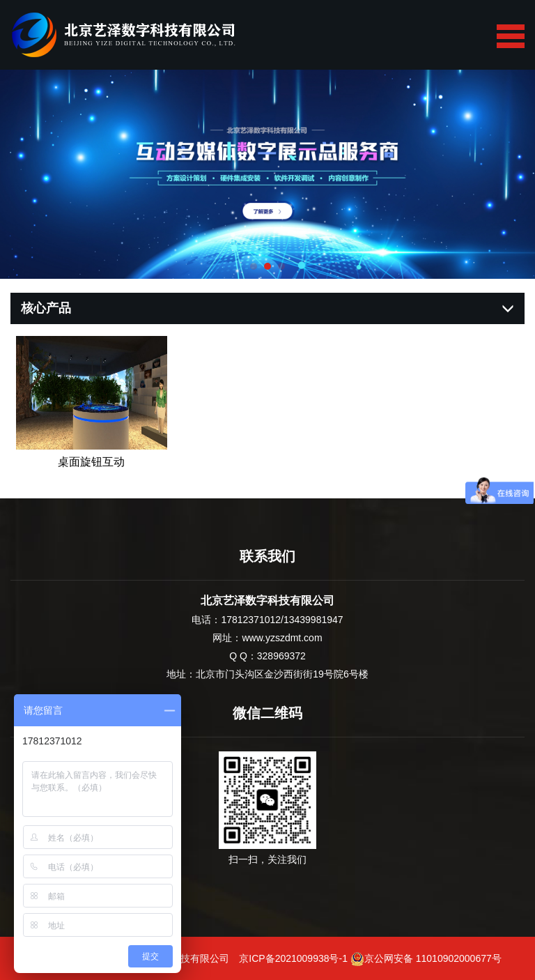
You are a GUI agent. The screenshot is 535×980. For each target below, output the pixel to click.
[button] (254, 266)
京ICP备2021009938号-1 (293, 958)
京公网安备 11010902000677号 (426, 958)
